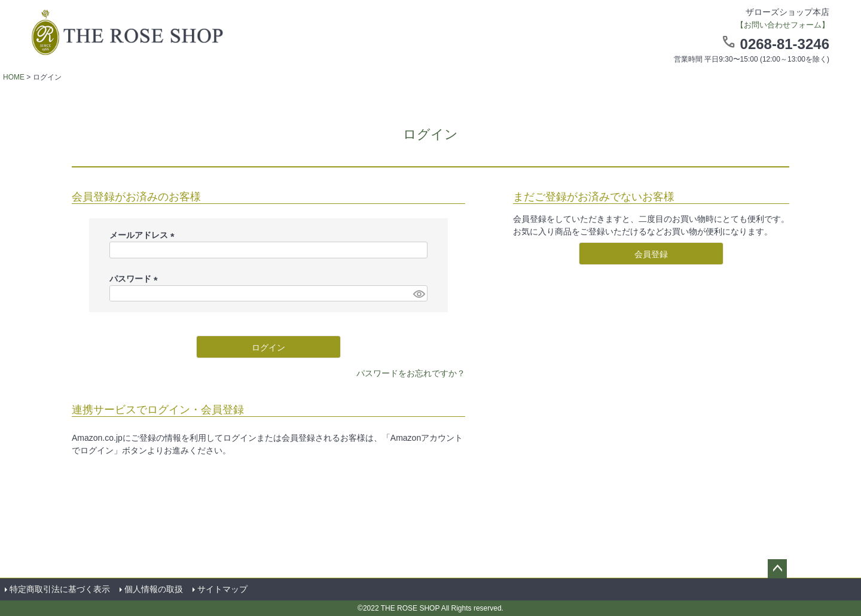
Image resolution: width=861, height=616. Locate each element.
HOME (14, 77)
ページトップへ (777, 569)
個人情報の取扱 (154, 589)
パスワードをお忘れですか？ (411, 373)
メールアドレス (144, 235)
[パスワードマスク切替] (419, 294)
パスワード (136, 279)
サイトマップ (222, 589)
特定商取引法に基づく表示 (60, 589)
